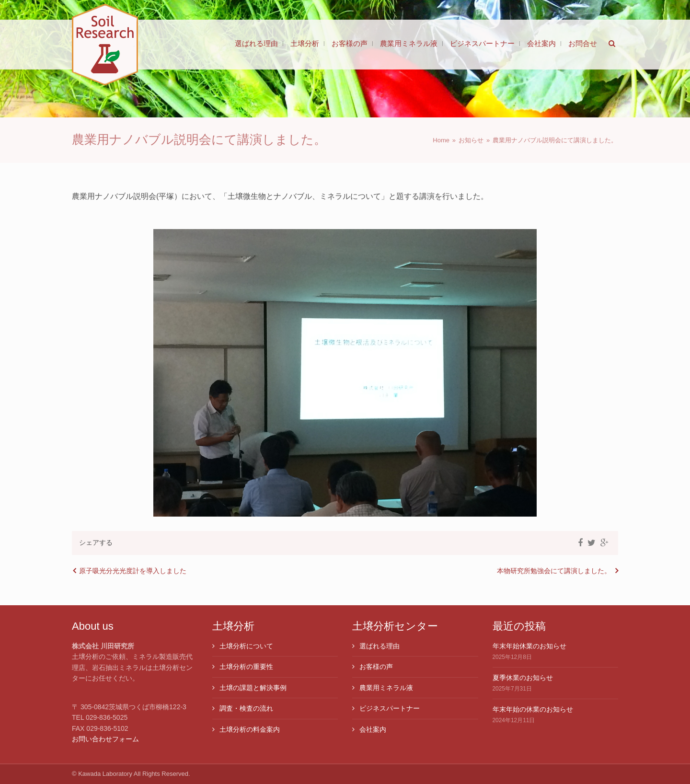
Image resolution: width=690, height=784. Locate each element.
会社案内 (373, 729)
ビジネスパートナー (390, 708)
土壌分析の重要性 (246, 667)
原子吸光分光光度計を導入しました (133, 571)
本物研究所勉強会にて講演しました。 (554, 571)
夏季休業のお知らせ (523, 678)
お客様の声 (376, 667)
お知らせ (471, 140)
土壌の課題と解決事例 (253, 688)
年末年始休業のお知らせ (529, 646)
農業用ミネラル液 (386, 688)
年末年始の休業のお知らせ (533, 709)
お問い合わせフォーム (105, 739)
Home (441, 140)
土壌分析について (246, 646)
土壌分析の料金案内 (250, 729)
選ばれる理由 (379, 646)
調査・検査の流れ (246, 708)
